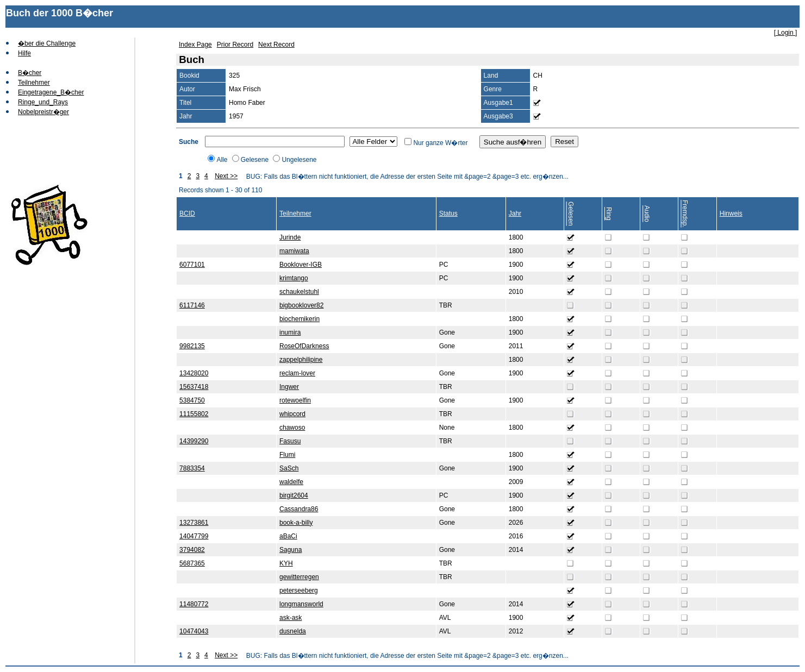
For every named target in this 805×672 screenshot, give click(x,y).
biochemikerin (299, 319)
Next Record (276, 45)
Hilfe (24, 53)
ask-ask (291, 618)
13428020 (194, 373)
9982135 (192, 346)
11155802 (194, 414)
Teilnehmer (34, 83)
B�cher (30, 73)
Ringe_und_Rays (43, 102)
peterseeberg (299, 591)
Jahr (515, 213)
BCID (187, 213)
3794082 (192, 550)
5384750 (192, 400)
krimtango (294, 278)
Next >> (226, 176)
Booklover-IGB (301, 265)
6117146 (192, 305)
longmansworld (301, 604)
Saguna (291, 550)
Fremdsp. (685, 214)
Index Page (195, 45)
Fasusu (290, 441)
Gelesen (571, 214)
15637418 (194, 387)
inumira (290, 332)
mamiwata (294, 251)
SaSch (289, 468)
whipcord (292, 414)
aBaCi (288, 536)
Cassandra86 (299, 509)
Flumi (287, 455)
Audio (647, 214)
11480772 (194, 604)
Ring (609, 214)
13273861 (194, 523)
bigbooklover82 (301, 305)
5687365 (192, 563)
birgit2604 (294, 495)
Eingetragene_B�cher (51, 92)
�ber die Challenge (47, 43)
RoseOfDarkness (304, 346)
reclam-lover (297, 373)
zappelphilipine (301, 360)
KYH (286, 563)
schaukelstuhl (299, 292)
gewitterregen (299, 577)
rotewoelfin (295, 400)
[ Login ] (786, 33)
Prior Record (235, 45)
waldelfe (291, 482)
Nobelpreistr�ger (43, 112)
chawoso (292, 428)
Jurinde (290, 237)
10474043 (194, 631)
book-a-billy (296, 523)
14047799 (194, 536)
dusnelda (293, 631)
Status (448, 213)
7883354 (192, 468)
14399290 (194, 441)
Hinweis (731, 213)
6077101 (192, 265)
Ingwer (289, 387)
